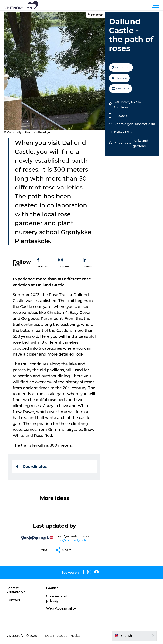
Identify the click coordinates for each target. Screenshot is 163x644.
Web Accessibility (61, 608)
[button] (101, 5)
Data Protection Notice (63, 636)
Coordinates (32, 467)
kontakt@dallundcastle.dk (135, 124)
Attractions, (124, 143)
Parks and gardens (141, 143)
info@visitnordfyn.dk (71, 540)
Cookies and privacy (57, 598)
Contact (13, 600)
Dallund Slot (123, 132)
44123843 (120, 116)
